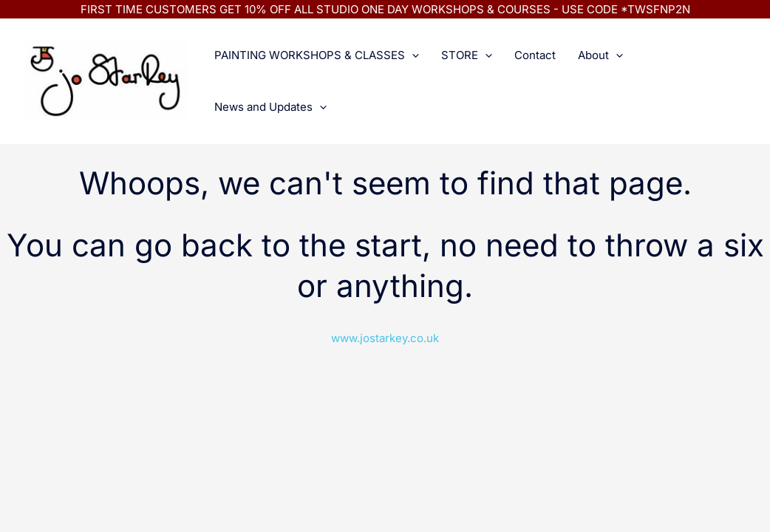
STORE (467, 55)
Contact (535, 55)
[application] (412, 55)
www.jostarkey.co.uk (385, 338)
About (600, 55)
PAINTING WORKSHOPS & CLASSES (317, 55)
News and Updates (270, 107)
